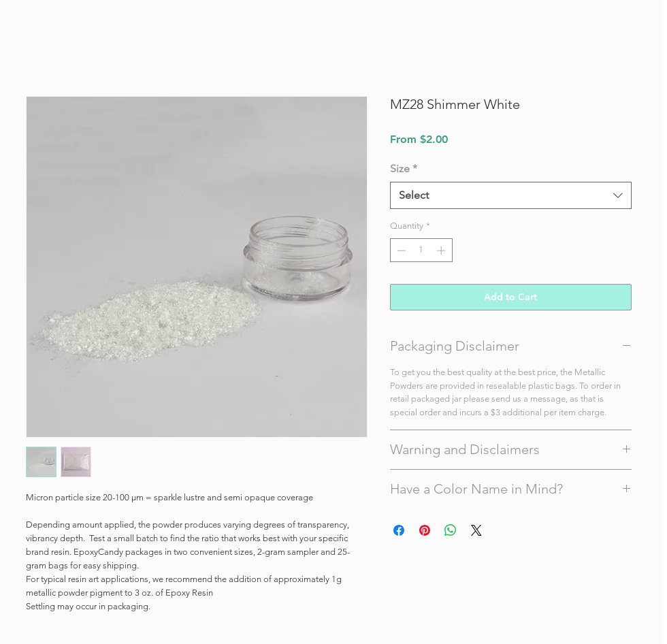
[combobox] (511, 195)
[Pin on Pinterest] (425, 530)
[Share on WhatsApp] (451, 530)
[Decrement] (400, 251)
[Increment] (442, 251)
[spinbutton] (421, 251)
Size (404, 168)
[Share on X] (476, 530)
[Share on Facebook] (399, 530)
